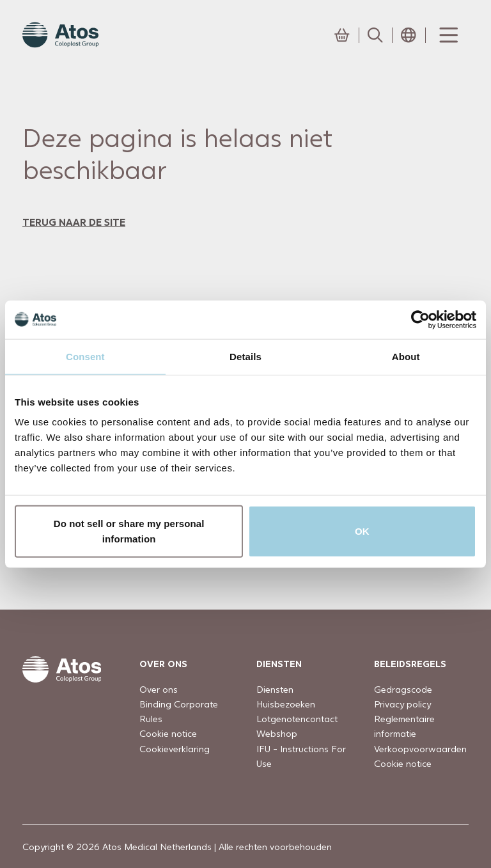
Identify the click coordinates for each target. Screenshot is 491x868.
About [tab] (406, 356)
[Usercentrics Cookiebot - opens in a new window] (420, 319)
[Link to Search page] (375, 35)
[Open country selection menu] (409, 35)
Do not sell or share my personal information (129, 531)
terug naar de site (74, 222)
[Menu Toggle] (448, 35)
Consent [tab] (85, 356)
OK (362, 531)
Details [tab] (245, 356)
